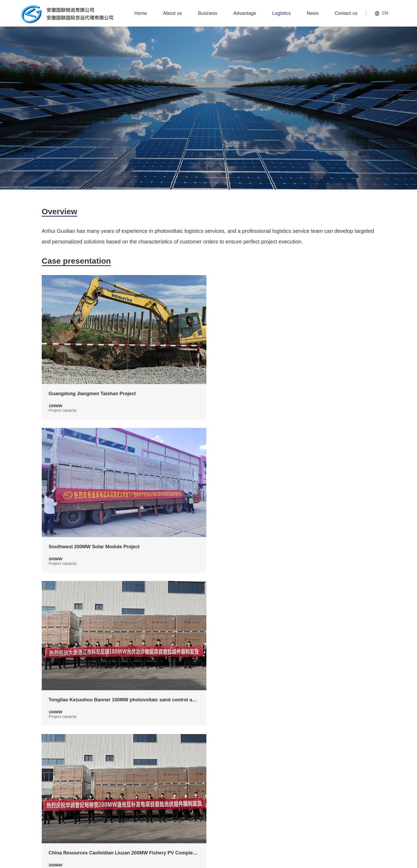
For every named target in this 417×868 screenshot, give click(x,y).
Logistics (307, 784)
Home (181, 784)
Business (241, 784)
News (335, 784)
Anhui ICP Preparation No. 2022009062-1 (336, 861)
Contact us (365, 784)
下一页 (232, 745)
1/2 (208, 745)
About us (209, 784)
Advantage (274, 784)
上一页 (185, 745)
